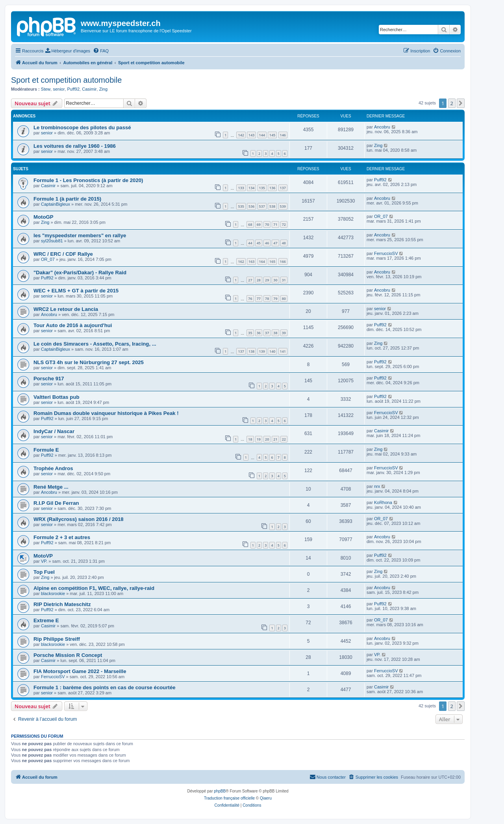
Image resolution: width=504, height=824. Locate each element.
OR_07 (381, 216)
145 (272, 135)
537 (262, 206)
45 (259, 243)
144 (262, 135)
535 (241, 206)
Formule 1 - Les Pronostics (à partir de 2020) (88, 180)
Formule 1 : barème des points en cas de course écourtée (105, 687)
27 (250, 280)
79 (275, 299)
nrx (377, 486)
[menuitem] (68, 51)
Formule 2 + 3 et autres (62, 537)
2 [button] (452, 103)
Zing (103, 89)
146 (283, 135)
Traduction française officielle (229, 798)
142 (241, 135)
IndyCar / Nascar (54, 431)
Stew (46, 89)
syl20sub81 (52, 241)
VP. (44, 561)
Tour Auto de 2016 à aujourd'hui (73, 325)
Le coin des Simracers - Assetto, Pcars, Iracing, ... (95, 344)
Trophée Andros (53, 468)
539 (283, 206)
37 (267, 333)
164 (262, 261)
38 (275, 333)
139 (262, 351)
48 (284, 243)
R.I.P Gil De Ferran (56, 503)
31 (284, 280)
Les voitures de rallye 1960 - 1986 (75, 146)
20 (267, 439)
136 (272, 188)
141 (283, 351)
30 (275, 280)
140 (272, 351)
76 (250, 299)
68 (250, 224)
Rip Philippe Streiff (57, 639)
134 (251, 188)
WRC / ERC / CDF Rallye (63, 254)
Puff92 (74, 89)
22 (284, 439)
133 (241, 188)
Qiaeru (266, 798)
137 (283, 188)
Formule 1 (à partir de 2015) (67, 199)
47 (275, 243)
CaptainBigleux (56, 204)
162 (241, 261)
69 (259, 224)
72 (284, 224)
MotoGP (44, 217)
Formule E (46, 450)
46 (267, 243)
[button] (461, 103)
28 (259, 280)
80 (284, 299)
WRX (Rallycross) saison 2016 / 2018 (79, 519)
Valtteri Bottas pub (57, 397)
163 (251, 261)
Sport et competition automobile (66, 80)
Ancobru (382, 127)
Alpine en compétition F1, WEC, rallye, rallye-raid (94, 588)
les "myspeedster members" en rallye (80, 235)
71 (275, 224)
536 (251, 206)
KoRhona (383, 502)
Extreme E (46, 620)
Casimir (89, 89)
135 (262, 188)
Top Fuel (44, 572)
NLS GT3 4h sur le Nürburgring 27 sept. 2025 (89, 362)
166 (283, 261)
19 (259, 439)
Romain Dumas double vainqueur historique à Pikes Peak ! (106, 413)
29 (267, 280)
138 (251, 351)
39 (284, 333)
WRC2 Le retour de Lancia (66, 309)
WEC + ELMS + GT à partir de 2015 (76, 291)
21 (275, 439)
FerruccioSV (386, 253)
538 (272, 206)
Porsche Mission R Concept (68, 655)
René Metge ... (51, 487)
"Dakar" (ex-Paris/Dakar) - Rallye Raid (80, 272)
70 (267, 224)
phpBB (220, 791)
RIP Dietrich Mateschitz (62, 604)
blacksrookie (53, 593)
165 (272, 261)
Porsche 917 (49, 379)
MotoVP (43, 556)
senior (59, 89)
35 (250, 333)
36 (259, 333)
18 (250, 439)
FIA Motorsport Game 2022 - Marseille (80, 671)
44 (250, 243)
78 (267, 299)
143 (251, 135)
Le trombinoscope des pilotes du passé (82, 127)
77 (259, 299)
